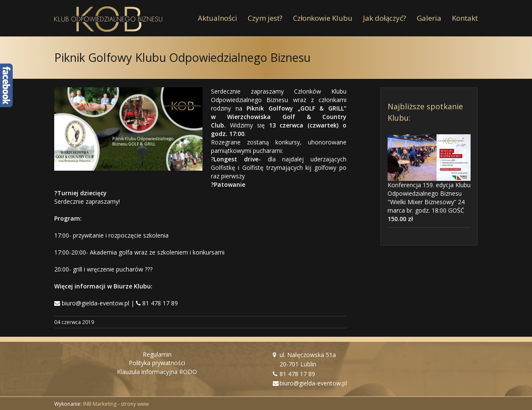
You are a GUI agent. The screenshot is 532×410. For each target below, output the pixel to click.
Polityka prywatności (157, 363)
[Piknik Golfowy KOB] (128, 129)
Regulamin (157, 354)
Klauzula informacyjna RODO (157, 372)
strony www (135, 404)
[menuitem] (223, 18)
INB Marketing (100, 404)
